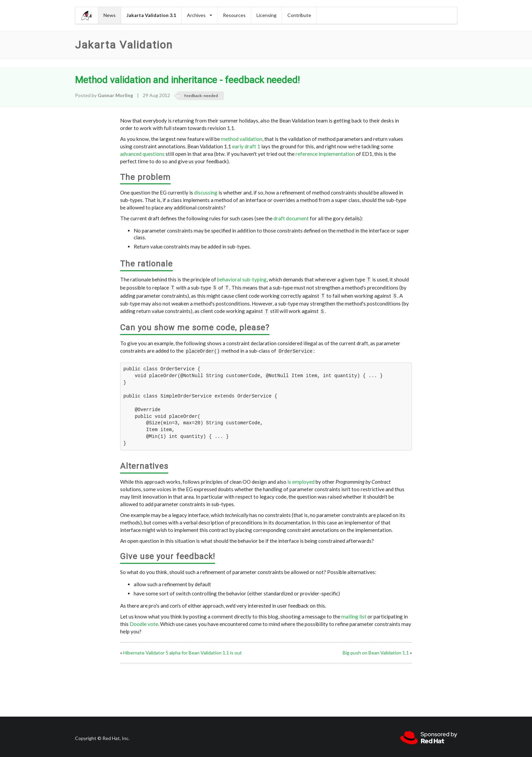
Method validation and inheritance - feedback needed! (187, 80)
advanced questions (142, 154)
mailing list (354, 613)
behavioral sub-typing (242, 279)
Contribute (299, 15)
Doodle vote (144, 621)
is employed (301, 478)
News (110, 15)
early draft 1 (246, 146)
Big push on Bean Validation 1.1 (376, 649)
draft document (291, 218)
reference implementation (325, 154)
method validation (242, 139)
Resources (234, 15)
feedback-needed (201, 96)
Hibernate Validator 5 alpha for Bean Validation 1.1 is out (183, 649)
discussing (206, 192)
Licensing (267, 15)
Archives (199, 15)
